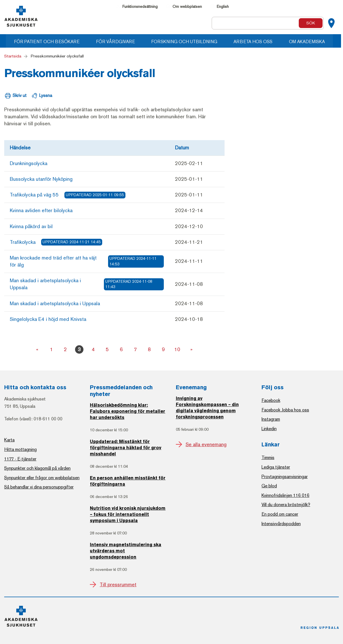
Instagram (271, 419)
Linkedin (269, 429)
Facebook (271, 400)
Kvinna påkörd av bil (31, 226)
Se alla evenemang (206, 444)
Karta (9, 440)
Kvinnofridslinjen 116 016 (285, 495)
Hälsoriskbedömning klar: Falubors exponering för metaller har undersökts (128, 412)
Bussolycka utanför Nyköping (41, 179)
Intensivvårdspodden (281, 524)
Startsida (13, 56)
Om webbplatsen (187, 7)
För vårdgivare (117, 42)
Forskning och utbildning (186, 42)
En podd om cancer (280, 514)
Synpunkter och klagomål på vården (37, 468)
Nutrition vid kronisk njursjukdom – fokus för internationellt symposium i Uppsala (128, 515)
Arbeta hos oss (256, 42)
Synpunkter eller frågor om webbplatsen (42, 478)
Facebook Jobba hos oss (285, 410)
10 (177, 349)
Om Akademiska (310, 42)
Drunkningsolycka (29, 163)
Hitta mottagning (20, 449)
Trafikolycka (56, 242)
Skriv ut (20, 95)
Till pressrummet (118, 585)
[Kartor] (331, 23)
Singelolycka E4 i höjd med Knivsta (48, 319)
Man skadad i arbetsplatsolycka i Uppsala (87, 284)
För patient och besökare (48, 42)
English (223, 7)
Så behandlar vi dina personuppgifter (39, 487)
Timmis (268, 457)
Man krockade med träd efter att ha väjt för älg (87, 261)
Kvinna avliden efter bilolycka (41, 210)
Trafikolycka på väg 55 (68, 195)
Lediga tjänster (276, 467)
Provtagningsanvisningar (285, 477)
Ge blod (269, 486)
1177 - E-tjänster (20, 459)
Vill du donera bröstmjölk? (286, 505)
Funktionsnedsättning (140, 7)
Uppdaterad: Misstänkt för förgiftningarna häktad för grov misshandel (126, 448)
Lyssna (46, 95)
